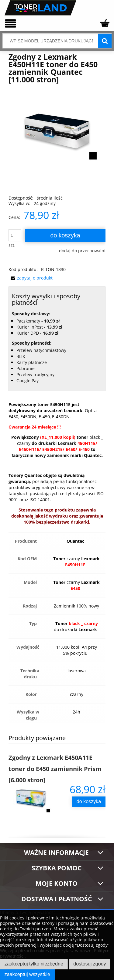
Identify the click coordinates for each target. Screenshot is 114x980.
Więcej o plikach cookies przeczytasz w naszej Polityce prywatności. (55, 953)
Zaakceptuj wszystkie (27, 974)
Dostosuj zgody (90, 964)
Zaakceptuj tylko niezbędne (34, 964)
